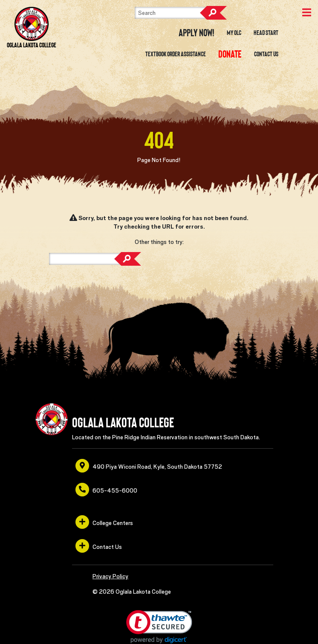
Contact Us (266, 54)
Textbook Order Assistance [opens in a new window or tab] (176, 54)
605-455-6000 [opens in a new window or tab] (106, 490)
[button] (159, 627)
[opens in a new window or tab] (230, 54)
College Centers (104, 522)
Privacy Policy (110, 576)
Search (213, 13)
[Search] (177, 13)
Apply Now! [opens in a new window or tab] (197, 33)
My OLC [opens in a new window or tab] (234, 33)
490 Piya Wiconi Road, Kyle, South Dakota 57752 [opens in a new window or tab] (149, 466)
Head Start (266, 33)
